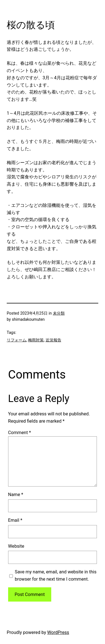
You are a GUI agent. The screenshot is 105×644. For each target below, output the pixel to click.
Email (15, 520)
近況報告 (53, 340)
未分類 (59, 313)
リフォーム (17, 340)
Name (16, 495)
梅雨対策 (36, 340)
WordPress (58, 632)
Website (16, 546)
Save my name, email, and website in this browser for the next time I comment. (56, 575)
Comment (20, 433)
